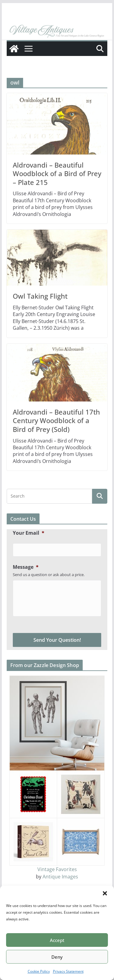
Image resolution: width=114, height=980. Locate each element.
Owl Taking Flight (40, 296)
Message (26, 567)
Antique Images (60, 877)
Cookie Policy (39, 971)
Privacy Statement (68, 971)
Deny (57, 957)
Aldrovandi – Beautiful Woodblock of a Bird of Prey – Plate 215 (57, 174)
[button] (105, 893)
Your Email (29, 533)
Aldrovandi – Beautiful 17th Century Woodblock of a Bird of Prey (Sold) (56, 420)
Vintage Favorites (57, 869)
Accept (57, 940)
